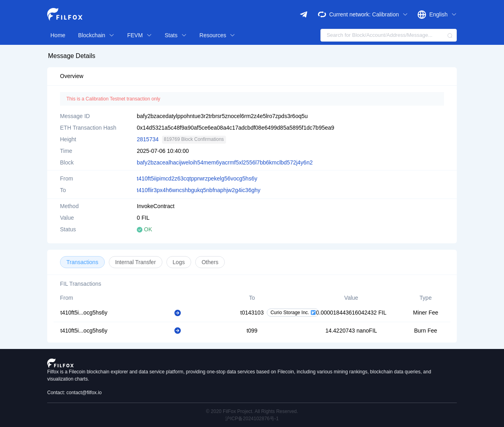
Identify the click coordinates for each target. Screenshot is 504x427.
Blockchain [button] (96, 35)
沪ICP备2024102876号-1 (252, 419)
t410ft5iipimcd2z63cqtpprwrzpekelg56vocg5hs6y (197, 178)
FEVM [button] (140, 35)
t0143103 (252, 313)
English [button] (443, 14)
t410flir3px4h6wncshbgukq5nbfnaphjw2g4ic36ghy (199, 190)
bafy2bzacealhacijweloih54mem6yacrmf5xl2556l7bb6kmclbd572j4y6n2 (225, 162)
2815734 (148, 139)
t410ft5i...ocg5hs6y (84, 313)
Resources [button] (218, 35)
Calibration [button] (390, 14)
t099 (252, 331)
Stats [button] (176, 35)
